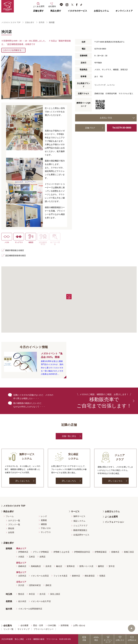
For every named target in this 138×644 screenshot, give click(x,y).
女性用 (11, 532)
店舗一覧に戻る (69, 436)
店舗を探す (38, 11)
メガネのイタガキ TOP (11, 22)
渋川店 (21, 585)
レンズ (44, 516)
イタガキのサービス (77, 11)
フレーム (10, 516)
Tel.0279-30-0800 (122, 128)
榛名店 (59, 566)
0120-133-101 (65, 639)
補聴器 (44, 524)
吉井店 (48, 566)
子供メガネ (46, 528)
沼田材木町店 (35, 585)
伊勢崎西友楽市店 (82, 552)
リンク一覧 (8, 629)
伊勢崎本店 (23, 552)
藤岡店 (101, 566)
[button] (69, 297)
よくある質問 (111, 517)
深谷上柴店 (55, 594)
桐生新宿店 (90, 576)
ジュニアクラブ (80, 526)
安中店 (112, 566)
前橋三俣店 (129, 552)
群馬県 (42, 22)
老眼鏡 (44, 520)
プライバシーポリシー (44, 629)
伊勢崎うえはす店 (61, 552)
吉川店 (42, 594)
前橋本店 (115, 552)
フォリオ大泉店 (60, 576)
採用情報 (65, 625)
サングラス (46, 532)
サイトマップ (24, 629)
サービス (75, 511)
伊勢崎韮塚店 (101, 552)
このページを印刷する (12, 50)
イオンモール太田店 (40, 576)
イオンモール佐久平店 (41, 601)
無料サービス (79, 516)
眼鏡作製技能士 (80, 530)
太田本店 (22, 576)
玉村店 (32, 557)
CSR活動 (52, 625)
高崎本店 (22, 566)
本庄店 (32, 594)
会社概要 (24, 625)
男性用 (11, 528)
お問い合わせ (79, 625)
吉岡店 (42, 557)
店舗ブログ (90, 128)
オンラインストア (124, 11)
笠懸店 (102, 576)
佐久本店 (22, 601)
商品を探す (56, 11)
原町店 (48, 585)
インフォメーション (114, 522)
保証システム (79, 521)
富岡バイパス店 (86, 566)
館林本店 (76, 576)
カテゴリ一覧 (14, 520)
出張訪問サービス (81, 535)
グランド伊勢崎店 (41, 552)
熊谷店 (21, 594)
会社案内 (8, 626)
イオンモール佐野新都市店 (30, 609)
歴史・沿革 (38, 625)
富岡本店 (71, 566)
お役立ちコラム (101, 11)
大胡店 (21, 557)
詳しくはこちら (23, 481)
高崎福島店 (36, 566)
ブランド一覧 (14, 524)
